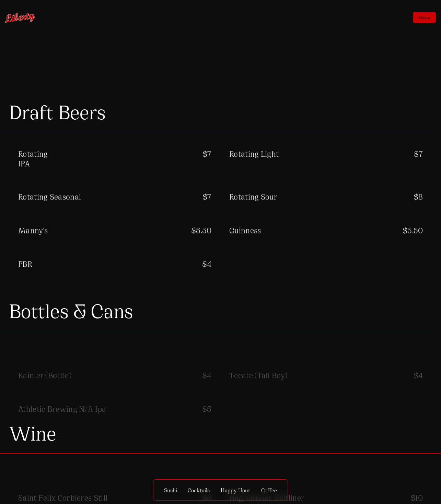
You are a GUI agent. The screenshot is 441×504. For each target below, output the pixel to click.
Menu (424, 17)
